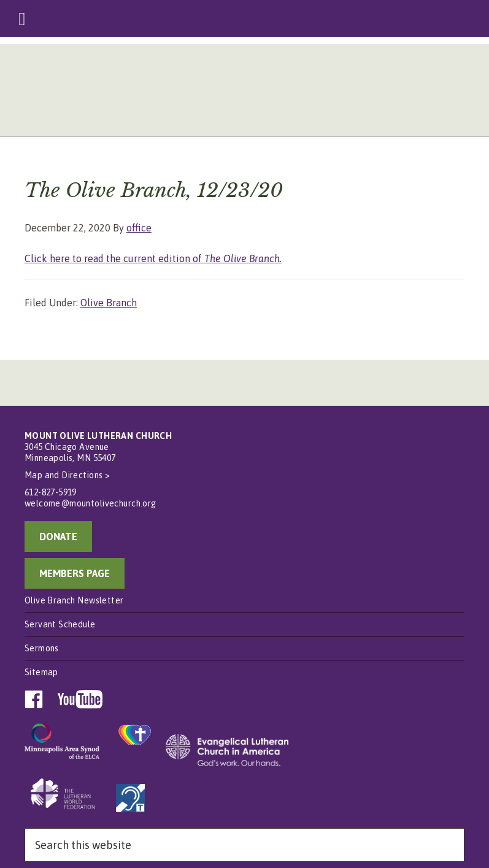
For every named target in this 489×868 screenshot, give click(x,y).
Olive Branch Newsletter (74, 600)
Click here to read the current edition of (153, 258)
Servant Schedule (60, 624)
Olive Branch (109, 303)
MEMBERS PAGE (75, 573)
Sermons (42, 648)
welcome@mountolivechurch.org (90, 503)
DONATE (58, 537)
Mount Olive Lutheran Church (244, 93)
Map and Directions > (67, 475)
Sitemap (41, 672)
